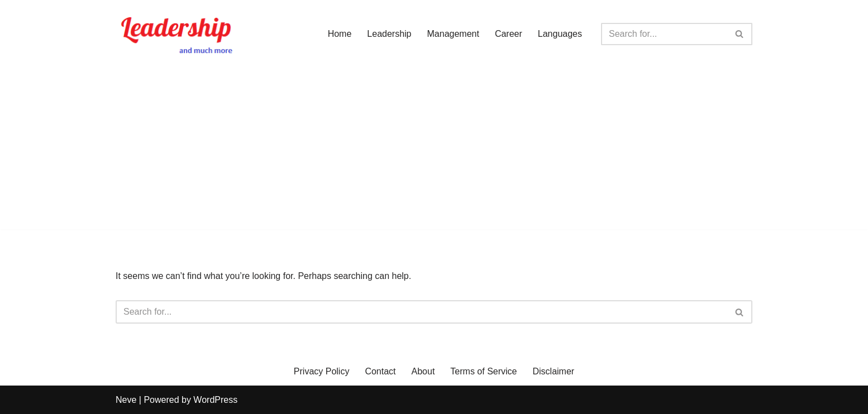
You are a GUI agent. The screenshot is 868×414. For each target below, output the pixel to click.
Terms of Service (483, 371)
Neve (126, 400)
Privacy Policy (322, 371)
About (423, 371)
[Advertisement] (434, 151)
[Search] (664, 34)
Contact (380, 371)
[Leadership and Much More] (177, 34)
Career (509, 34)
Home (340, 34)
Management (453, 34)
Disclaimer (554, 371)
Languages (560, 34)
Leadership (389, 34)
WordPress (215, 400)
